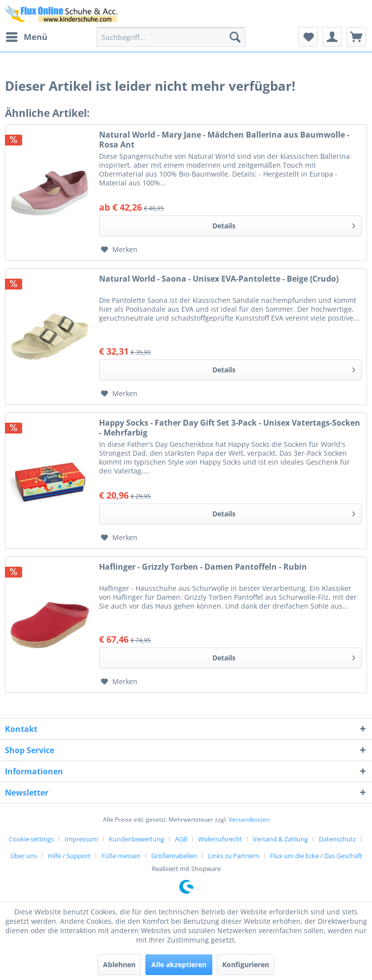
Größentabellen (174, 856)
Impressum (81, 839)
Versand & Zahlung (280, 839)
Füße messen (121, 856)
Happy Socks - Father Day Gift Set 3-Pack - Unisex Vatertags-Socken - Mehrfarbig (230, 428)
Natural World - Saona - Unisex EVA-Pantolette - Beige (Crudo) (219, 279)
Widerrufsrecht (220, 839)
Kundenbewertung (136, 839)
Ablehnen (119, 964)
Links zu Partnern (234, 856)
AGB (181, 839)
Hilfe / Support (69, 856)
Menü (27, 36)
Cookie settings (31, 839)
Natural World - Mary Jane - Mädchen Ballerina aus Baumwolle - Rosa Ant (224, 140)
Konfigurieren (246, 964)
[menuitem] (26, 37)
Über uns (24, 856)
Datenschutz (337, 839)
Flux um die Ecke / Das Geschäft (316, 856)
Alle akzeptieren (179, 964)
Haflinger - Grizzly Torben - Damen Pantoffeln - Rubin (203, 567)
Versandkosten (249, 819)
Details (284, 224)
